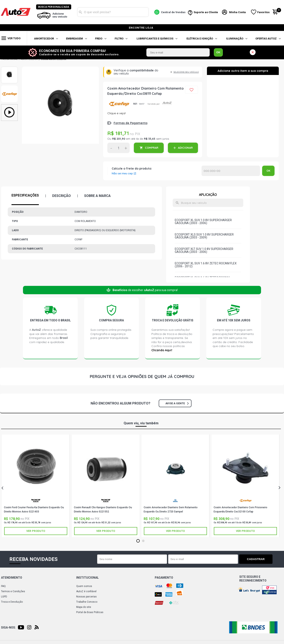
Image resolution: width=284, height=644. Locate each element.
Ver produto (36, 531)
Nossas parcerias (86, 597)
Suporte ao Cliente (206, 12)
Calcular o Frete (231, 171)
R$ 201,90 (119, 139)
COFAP (119, 104)
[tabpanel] (36, 486)
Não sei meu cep (122, 174)
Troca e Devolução (12, 602)
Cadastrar (258, 559)
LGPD (4, 597)
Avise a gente (177, 403)
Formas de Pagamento (131, 123)
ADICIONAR (185, 148)
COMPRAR (152, 148)
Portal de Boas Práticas (90, 612)
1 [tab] (138, 541)
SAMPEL (175, 501)
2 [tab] (143, 541)
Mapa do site (84, 607)
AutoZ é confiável (86, 591)
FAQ (3, 586)
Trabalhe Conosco (87, 602)
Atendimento (12, 578)
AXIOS (36, 501)
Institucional (87, 578)
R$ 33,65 (150, 139)
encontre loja (141, 28)
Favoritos (264, 12)
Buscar (81, 12)
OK (218, 52)
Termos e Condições (13, 591)
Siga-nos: (8, 628)
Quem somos (84, 586)
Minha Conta (238, 12)
